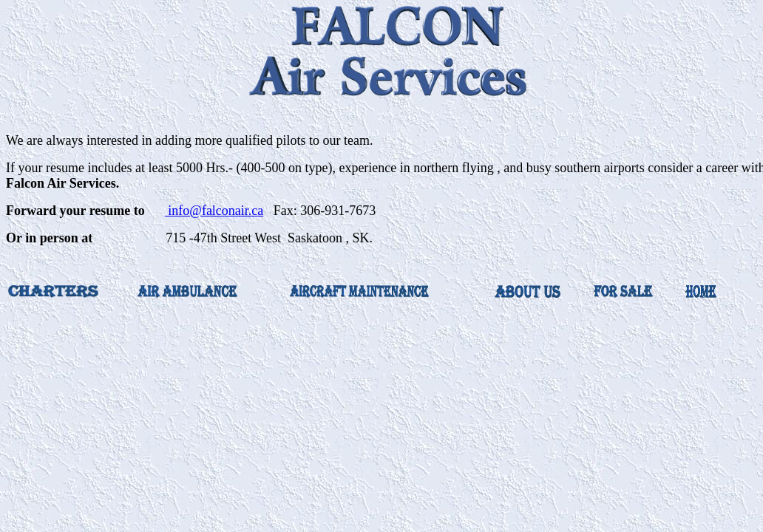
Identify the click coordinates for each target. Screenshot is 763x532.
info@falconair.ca (214, 211)
